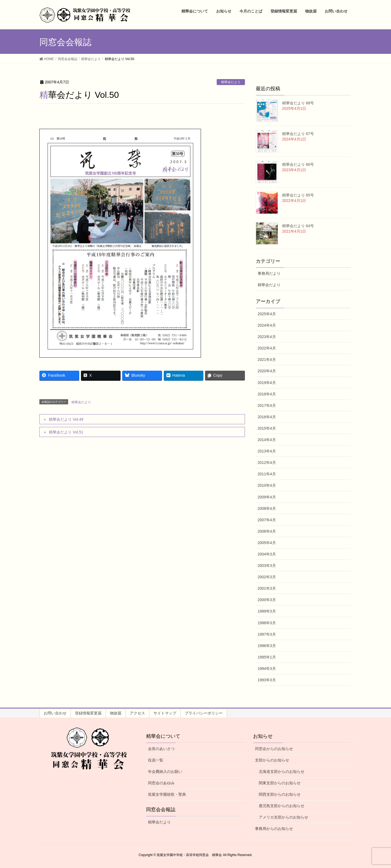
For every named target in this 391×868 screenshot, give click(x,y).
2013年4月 (267, 451)
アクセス (137, 713)
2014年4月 (267, 440)
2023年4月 (267, 337)
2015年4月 (267, 428)
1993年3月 (267, 680)
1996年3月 (267, 646)
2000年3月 (267, 600)
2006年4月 (267, 531)
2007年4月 (267, 520)
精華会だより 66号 (298, 164)
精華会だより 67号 (298, 134)
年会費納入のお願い (165, 772)
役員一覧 (156, 760)
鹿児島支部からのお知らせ (282, 806)
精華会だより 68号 (298, 103)
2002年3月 (267, 577)
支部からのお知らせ (272, 760)
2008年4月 (267, 508)
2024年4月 (267, 325)
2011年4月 (267, 474)
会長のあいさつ (161, 749)
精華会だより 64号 (298, 226)
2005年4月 (267, 543)
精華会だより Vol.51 (66, 432)
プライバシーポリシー (204, 713)
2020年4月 (267, 371)
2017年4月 (267, 405)
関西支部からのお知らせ (280, 794)
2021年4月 (267, 360)
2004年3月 (267, 554)
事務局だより (269, 273)
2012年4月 (267, 463)
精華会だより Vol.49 (66, 419)
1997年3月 (267, 634)
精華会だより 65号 (298, 195)
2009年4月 (267, 497)
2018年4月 (267, 394)
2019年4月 (267, 383)
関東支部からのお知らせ (280, 783)
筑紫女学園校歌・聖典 (167, 794)
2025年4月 (267, 314)
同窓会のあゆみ (161, 783)
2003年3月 (267, 566)
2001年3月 (267, 588)
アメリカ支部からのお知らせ (283, 817)
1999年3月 (267, 611)
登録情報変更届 (88, 713)
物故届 (116, 713)
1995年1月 (267, 657)
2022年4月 (267, 348)
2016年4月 (267, 417)
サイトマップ (165, 713)
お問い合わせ (55, 713)
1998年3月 (267, 623)
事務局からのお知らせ (274, 829)
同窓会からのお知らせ (274, 749)
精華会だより (231, 82)
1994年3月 (267, 669)
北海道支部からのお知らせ (282, 772)
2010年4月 (267, 485)
